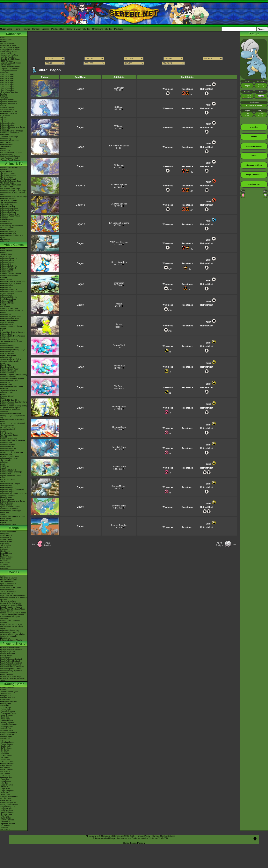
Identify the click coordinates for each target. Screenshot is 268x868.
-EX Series (4, 758)
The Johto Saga (6, 177)
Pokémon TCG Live (8, 303)
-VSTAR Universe (7, 820)
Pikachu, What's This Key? (11, 677)
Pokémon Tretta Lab (8, 371)
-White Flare (5, 719)
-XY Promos (5, 773)
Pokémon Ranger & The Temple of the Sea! (14, 598)
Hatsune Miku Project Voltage (12, 131)
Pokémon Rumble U (8, 373)
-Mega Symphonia (7, 791)
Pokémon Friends (7, 262)
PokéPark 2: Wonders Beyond (12, 379)
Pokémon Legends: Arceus (11, 284)
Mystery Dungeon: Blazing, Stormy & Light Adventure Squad (14, 407)
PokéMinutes (5, 222)
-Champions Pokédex (9, 71)
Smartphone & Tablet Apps (11, 511)
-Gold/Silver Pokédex (8, 45)
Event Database (6, 154)
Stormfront (119, 283)
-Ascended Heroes (7, 711)
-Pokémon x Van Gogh (9, 137)
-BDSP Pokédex (7, 61)
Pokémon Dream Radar (9, 369)
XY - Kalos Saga (7, 187)
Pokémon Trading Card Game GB (13, 493)
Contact (36, 29)
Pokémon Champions (9, 258)
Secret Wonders (119, 262)
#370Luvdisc (48, 544)
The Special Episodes (9, 200)
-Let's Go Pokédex (7, 57)
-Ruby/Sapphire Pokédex (10, 47)
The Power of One (7, 582)
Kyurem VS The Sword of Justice (13, 613)
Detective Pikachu (7, 322)
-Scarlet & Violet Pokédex (10, 67)
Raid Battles (5, 699)
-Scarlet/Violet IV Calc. (9, 111)
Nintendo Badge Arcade (9, 361)
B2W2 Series (5, 563)
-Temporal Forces (7, 734)
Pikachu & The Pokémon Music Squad (12, 679)
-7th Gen (4, 121)
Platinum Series (6, 557)
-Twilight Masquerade (9, 732)
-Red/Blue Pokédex (8, 43)
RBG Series (5, 543)
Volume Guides (6, 541)
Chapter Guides (6, 539)
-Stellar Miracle (6, 808)
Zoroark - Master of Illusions (11, 607)
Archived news (6, 40)
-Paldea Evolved (7, 744)
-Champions (5, 115)
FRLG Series (5, 551)
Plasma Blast (119, 366)
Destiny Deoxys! (7, 593)
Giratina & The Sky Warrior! (11, 603)
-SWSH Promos (6, 769)
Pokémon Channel (7, 445)
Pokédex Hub (58, 29)
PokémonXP (5, 129)
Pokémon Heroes (7, 590)
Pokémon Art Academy (9, 340)
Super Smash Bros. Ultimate (11, 326)
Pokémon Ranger (7, 451)
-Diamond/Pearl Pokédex (10, 49)
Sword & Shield (6, 280)
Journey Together (119, 525)
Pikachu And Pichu (7, 651)
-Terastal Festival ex (8, 802)
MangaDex (4, 534)
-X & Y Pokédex (6, 53)
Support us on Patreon (134, 843)
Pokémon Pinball (7, 487)
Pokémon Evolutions (8, 212)
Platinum (4, 398)
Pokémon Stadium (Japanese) (12, 489)
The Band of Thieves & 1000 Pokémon (11, 343)
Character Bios (6, 171)
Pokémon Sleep (6, 272)
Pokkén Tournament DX (9, 320)
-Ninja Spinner (6, 781)
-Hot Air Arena (6, 798)
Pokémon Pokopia (7, 260)
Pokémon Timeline (7, 123)
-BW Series (5, 754)
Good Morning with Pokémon (11, 226)
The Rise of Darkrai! (8, 601)
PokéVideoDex (6, 224)
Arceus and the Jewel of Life (11, 605)
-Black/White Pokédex (9, 51)
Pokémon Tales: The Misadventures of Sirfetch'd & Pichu (12, 235)
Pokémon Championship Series (12, 127)
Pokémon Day (6, 139)
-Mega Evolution (7, 715)
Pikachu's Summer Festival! (11, 659)
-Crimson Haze (6, 814)
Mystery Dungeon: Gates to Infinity (14, 375)
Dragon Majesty (119, 486)
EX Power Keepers (119, 242)
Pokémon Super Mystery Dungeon (14, 350)
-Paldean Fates (6, 736)
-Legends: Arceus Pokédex (11, 63)
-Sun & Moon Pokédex (9, 55)
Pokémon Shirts (6, 144)
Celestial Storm (119, 447)
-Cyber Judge (5, 818)
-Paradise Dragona (8, 806)
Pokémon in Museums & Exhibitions (10, 134)
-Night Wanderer (7, 810)
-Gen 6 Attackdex (7, 84)
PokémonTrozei (6, 454)
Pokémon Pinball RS (8, 449)
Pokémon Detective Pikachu (11, 640)
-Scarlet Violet (6, 746)
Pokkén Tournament (8, 355)
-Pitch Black (5, 705)
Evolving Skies (119, 506)
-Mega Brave (5, 789)
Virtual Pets (5, 513)
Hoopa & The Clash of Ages (11, 624)
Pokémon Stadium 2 (8, 470)
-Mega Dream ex (7, 785)
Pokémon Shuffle (7, 346)
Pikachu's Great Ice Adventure (12, 667)
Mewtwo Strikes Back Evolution (12, 634)
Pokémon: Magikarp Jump (10, 317)
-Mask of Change (7, 812)
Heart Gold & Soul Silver (10, 400)
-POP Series (5, 775)
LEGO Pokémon (7, 143)
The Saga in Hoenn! (8, 179)
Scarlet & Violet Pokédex (78, 29)
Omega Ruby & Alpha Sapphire (12, 332)
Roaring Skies (119, 407)
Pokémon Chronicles (8, 198)
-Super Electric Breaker (9, 804)
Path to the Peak (7, 220)
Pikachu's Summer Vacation (11, 647)
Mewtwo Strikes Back (9, 580)
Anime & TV (14, 164)
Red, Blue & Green (8, 480)
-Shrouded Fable (7, 731)
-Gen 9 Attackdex (7, 90)
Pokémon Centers (7, 125)
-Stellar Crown (6, 729)
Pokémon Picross (7, 351)
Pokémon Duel (6, 357)
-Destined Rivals (7, 721)
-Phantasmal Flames (8, 713)
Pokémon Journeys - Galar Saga (13, 191)
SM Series (4, 569)
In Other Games (6, 503)
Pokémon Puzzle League (10, 484)
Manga (14, 528)
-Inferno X (4, 787)
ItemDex (4, 94)
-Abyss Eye (5, 779)
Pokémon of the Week (9, 113)
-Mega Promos (6, 765)
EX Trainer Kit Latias (119, 146)
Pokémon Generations (9, 208)
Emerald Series (6, 553)
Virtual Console (6, 505)
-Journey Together (7, 723)
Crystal (3, 468)
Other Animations (7, 228)
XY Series (4, 565)
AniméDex (4, 169)
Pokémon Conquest (8, 377)
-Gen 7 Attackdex (7, 86)
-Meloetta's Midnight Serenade (12, 615)
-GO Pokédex (6, 65)
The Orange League (8, 175)
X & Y (2, 330)
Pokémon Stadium (7, 491)
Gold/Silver (4, 466)
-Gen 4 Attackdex (7, 80)
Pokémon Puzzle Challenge (11, 472)
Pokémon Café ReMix (9, 266)
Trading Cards (14, 684)
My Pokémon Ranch (8, 427)
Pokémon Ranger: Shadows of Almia (12, 420)
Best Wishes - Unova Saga (11, 185)
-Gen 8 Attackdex (7, 88)
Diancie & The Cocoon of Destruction (10, 622)
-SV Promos (5, 767)
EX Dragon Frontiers (119, 223)
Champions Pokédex (102, 29)
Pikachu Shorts (14, 644)
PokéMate (4, 462)
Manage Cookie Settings (163, 836)
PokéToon (4, 218)
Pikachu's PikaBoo (7, 653)
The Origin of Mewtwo (9, 578)
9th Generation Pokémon (10, 156)
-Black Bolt (4, 717)
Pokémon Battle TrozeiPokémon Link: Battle (13, 337)
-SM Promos (5, 771)
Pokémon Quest (7, 324)
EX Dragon (119, 88)
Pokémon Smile (6, 295)
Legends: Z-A (5, 256)
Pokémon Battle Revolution (11, 414)
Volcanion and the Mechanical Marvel (12, 627)
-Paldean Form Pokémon (10, 160)
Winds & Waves (6, 250)
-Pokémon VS (6, 822)
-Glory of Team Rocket (9, 797)
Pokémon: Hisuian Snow (10, 214)
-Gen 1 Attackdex (7, 75)
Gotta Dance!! (6, 657)
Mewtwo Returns (7, 586)
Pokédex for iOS (7, 392)
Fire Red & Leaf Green (9, 435)
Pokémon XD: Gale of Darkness (13, 441)
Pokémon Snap (6, 485)
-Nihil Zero (4, 783)
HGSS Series (5, 559)
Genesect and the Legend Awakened (10, 618)
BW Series (4, 561)
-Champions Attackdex (9, 92)
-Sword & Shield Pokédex (10, 59)
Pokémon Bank (6, 334)
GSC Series (5, 547)
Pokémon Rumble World (10, 348)
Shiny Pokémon (6, 204)
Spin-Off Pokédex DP (8, 102)
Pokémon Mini (6, 474)
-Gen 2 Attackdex (7, 77)
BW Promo (119, 386)
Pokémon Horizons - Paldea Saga (13, 197)
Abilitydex (4, 98)
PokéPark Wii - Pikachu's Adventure (10, 411)
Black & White (6, 365)
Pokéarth (119, 29)
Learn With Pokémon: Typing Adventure (11, 387)
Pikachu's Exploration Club (11, 665)
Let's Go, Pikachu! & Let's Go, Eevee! (12, 312)
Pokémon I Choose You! (10, 630)
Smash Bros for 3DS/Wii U (11, 359)
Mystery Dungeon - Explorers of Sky (13, 417)
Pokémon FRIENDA (8, 524)
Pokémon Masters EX (9, 268)
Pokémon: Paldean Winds (10, 216)
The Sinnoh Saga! (7, 183)
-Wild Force (5, 816)
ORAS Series (5, 567)
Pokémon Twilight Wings (10, 210)
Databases (14, 34)
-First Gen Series (7, 762)
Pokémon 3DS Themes (9, 509)
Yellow (3, 482)
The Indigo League (7, 173)
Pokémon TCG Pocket (9, 276)
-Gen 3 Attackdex (7, 78)
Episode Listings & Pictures (11, 167)
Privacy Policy (143, 836)
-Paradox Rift (5, 738)
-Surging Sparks (7, 727)
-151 (2, 740)
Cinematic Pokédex (8, 108)
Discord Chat (5, 150)
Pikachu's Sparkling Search (11, 669)
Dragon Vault (119, 345)
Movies (14, 572)
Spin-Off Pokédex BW (9, 104)
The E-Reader (6, 460)
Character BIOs (6, 536)
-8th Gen (4, 119)
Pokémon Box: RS (7, 447)
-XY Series (4, 752)
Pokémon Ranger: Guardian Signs (14, 402)
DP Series (4, 555)
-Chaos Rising (6, 707)
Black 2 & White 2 (7, 367)
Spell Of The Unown (8, 584)
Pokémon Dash (6, 443)
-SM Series (5, 750)
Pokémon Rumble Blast (9, 381)
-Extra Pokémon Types (9, 692)
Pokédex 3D (5, 383)
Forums (26, 29)
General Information (8, 532)
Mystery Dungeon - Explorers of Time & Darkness (13, 424)
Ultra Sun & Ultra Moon (9, 309)
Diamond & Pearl (7, 396)
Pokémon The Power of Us (11, 632)
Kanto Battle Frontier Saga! (11, 181)
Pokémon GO (6, 264)
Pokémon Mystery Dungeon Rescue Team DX (11, 292)
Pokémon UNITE (7, 270)
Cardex (3, 106)
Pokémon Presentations (10, 141)
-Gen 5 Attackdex (7, 82)
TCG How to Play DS (8, 390)
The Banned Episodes (9, 202)
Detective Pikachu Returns (11, 274)
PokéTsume (5, 241)
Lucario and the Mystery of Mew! (13, 595)
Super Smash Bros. (8, 495)
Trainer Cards (6, 694)
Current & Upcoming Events (11, 152)
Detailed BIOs (6, 537)
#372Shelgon (219, 544)
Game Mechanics (7, 110)
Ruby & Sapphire (7, 433)
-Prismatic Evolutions (8, 725)
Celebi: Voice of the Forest (11, 588)
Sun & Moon (5, 307)
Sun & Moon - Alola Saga (10, 189)
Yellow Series (5, 545)
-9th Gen (4, 117)
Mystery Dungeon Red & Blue (12, 452)
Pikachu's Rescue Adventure (11, 649)
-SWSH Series (6, 748)
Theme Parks (5, 146)
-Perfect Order (6, 709)
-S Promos (4, 828)
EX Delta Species (119, 184)
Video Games (14, 245)
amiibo (3, 515)
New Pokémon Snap (8, 299)
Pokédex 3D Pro (7, 384)
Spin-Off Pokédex (7, 100)
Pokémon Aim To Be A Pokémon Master (13, 194)
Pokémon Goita (6, 520)
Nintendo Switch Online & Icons (12, 517)
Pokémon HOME (7, 285)
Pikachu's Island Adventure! (11, 663)
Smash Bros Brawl (7, 429)
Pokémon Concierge (8, 231)
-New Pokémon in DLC (9, 158)
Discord (45, 29)
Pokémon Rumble (7, 404)
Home (17, 29)
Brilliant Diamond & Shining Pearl (13, 282)
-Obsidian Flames (7, 742)
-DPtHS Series (6, 756)
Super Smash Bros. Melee (10, 476)
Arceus (119, 304)
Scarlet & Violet (6, 254)
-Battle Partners (6, 800)
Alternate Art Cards (8, 698)
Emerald (4, 437)
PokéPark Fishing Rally (9, 458)
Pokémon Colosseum (9, 439)
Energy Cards (6, 696)
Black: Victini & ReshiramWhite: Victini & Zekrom (12, 610)
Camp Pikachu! (6, 655)
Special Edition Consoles (10, 507)
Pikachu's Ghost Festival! (10, 661)
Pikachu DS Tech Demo (9, 456)
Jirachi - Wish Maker (8, 591)
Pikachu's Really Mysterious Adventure (11, 672)
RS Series (4, 549)
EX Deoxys (119, 165)
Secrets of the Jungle (8, 636)
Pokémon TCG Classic (9, 701)
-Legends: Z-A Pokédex (9, 69)
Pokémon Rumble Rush (9, 318)
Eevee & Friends (7, 675)
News (2, 38)
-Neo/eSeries (5, 760)
